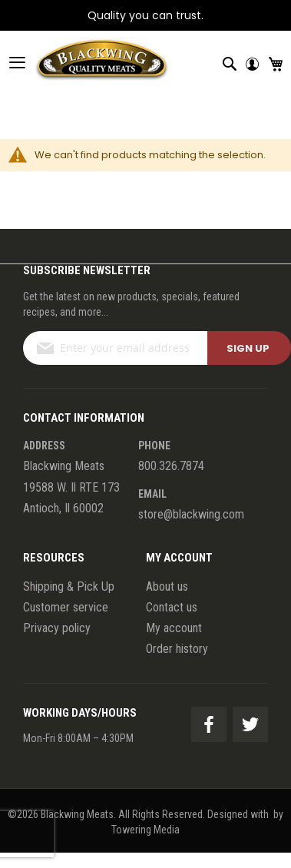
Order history (177, 649)
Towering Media (145, 830)
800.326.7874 (171, 466)
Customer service (66, 607)
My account (174, 628)
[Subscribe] (249, 348)
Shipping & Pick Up (69, 586)
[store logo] (84, 62)
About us (167, 586)
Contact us (172, 607)
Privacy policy (57, 628)
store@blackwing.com (191, 514)
